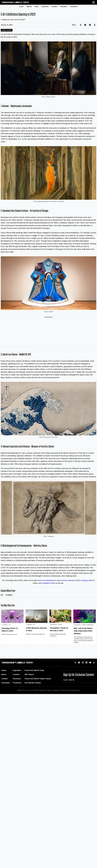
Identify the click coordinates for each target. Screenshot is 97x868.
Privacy (56, 690)
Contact (5, 679)
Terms (49, 690)
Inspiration (45, 7)
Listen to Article (7, 30)
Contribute (6, 683)
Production (74, 7)
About (4, 674)
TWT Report (29, 674)
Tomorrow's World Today (34, 670)
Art (2, 595)
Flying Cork (75, 690)
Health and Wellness (88, 625)
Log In (21, 7)
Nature (60, 624)
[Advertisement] (48, 332)
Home (37, 7)
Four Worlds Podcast (33, 683)
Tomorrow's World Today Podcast (38, 679)
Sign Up (29, 7)
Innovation (64, 7)
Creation (54, 7)
